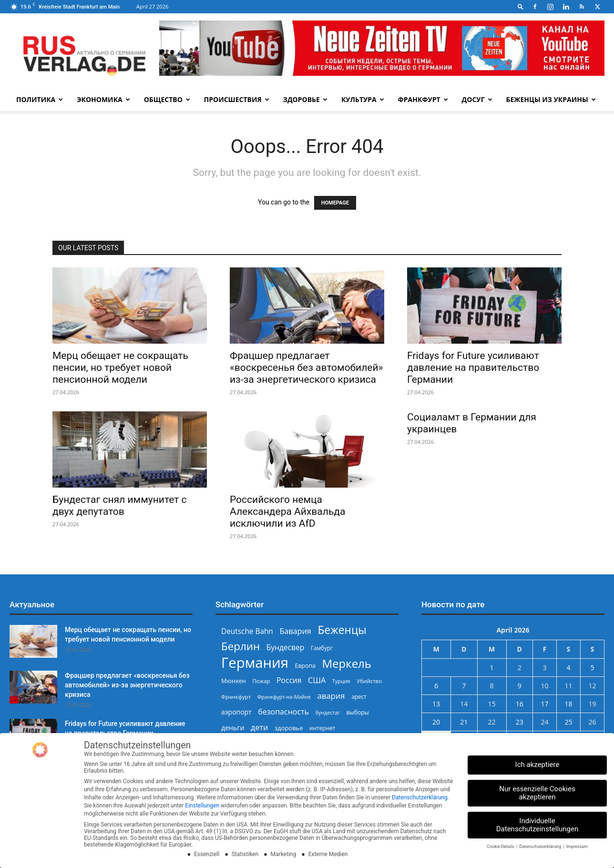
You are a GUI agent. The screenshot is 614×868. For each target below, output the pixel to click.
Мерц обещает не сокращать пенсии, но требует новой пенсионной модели (120, 368)
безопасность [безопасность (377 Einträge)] (283, 712)
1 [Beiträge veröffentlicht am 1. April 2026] (492, 668)
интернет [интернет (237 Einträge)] (322, 728)
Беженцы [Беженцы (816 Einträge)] (342, 630)
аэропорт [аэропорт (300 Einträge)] (236, 712)
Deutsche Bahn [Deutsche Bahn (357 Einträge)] (247, 631)
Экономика (103, 99)
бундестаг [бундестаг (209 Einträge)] (328, 713)
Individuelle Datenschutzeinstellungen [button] (537, 825)
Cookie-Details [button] (501, 847)
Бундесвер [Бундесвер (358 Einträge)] (286, 648)
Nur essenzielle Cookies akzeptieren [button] (537, 793)
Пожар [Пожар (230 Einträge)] (261, 681)
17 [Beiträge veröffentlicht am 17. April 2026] (544, 704)
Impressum (577, 847)
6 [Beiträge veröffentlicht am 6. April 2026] (436, 686)
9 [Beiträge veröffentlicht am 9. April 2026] (520, 686)
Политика (40, 99)
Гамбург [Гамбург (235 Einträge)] (322, 648)
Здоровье (305, 99)
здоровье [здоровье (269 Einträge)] (289, 728)
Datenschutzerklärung (420, 797)
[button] (521, 6)
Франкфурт (423, 99)
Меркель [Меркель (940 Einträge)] (347, 663)
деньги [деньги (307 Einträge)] (233, 728)
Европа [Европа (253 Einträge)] (305, 666)
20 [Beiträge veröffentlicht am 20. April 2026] (436, 722)
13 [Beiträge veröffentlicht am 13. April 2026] (436, 704)
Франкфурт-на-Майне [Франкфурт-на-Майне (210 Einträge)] (284, 697)
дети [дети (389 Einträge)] (259, 728)
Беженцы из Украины (551, 99)
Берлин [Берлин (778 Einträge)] (240, 646)
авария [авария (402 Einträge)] (331, 696)
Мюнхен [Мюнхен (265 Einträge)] (234, 681)
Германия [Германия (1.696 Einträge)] (255, 663)
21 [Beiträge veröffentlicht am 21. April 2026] (464, 722)
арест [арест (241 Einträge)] (359, 696)
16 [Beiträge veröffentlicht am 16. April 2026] (520, 704)
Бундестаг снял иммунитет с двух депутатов (120, 505)
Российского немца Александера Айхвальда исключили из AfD (287, 511)
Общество (167, 99)
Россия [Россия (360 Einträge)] (289, 680)
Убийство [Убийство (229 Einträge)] (369, 681)
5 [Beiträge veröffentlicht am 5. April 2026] (592, 668)
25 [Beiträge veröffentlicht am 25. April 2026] (568, 722)
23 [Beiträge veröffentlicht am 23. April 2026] (520, 722)
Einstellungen (202, 806)
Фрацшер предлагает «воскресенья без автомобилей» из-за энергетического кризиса (306, 368)
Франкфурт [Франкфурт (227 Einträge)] (236, 697)
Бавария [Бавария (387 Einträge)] (295, 631)
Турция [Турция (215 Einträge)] (341, 681)
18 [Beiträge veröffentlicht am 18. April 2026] (568, 704)
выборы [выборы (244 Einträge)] (357, 712)
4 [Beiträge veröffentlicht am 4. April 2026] (568, 668)
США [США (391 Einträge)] (317, 680)
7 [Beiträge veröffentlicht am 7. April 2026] (464, 686)
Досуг (477, 99)
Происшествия (237, 99)
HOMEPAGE (335, 203)
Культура (363, 99)
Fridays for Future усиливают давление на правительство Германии (473, 368)
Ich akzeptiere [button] (537, 765)
